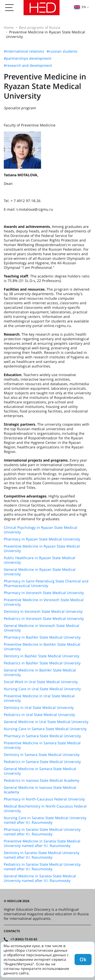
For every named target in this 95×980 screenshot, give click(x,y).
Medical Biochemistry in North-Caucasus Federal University (45, 809)
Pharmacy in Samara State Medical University (42, 736)
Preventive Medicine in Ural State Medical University (39, 698)
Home (9, 27)
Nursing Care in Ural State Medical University (42, 689)
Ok (83, 959)
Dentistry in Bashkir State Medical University (42, 656)
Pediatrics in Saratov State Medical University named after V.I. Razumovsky (42, 867)
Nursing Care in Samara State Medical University (45, 729)
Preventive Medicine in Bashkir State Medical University (42, 647)
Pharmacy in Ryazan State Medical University (42, 539)
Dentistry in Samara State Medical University (42, 755)
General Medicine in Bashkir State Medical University (40, 672)
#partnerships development (28, 58)
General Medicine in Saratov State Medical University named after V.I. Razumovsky (40, 878)
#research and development (28, 66)
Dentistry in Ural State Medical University (39, 708)
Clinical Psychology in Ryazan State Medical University (41, 530)
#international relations (24, 51)
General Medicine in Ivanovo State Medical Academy (40, 790)
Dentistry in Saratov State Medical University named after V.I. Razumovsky (42, 855)
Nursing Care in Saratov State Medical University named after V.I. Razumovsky (45, 820)
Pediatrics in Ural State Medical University (39, 715)
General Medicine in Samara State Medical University (40, 771)
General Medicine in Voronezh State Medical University (42, 628)
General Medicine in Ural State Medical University (46, 722)
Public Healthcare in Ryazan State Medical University (40, 560)
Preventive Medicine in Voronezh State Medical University (44, 602)
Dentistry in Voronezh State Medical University (43, 612)
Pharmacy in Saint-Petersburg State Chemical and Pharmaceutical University (46, 583)
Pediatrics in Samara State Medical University (42, 762)
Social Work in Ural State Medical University (41, 682)
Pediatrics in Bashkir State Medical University (42, 663)
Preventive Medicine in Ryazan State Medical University (42, 549)
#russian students (62, 51)
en (80, 7)
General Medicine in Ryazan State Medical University (40, 572)
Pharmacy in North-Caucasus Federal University (44, 799)
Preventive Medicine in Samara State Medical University (42, 745)
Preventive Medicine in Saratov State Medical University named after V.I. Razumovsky (42, 843)
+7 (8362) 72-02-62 (24, 939)
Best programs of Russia (40, 27)
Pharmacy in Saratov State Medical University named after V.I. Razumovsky (42, 832)
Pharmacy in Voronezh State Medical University (44, 593)
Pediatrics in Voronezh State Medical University (44, 619)
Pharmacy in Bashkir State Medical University (42, 637)
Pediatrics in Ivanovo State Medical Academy (42, 780)
